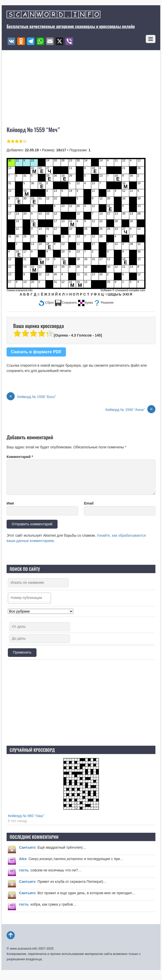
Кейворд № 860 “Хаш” (26, 816)
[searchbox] (31, 598)
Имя (10, 503)
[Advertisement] (81, 703)
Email (89, 503)
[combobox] (29, 598)
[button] (46, 303)
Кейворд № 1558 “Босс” (31, 397)
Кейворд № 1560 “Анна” (130, 410)
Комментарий (20, 457)
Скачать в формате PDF (36, 352)
